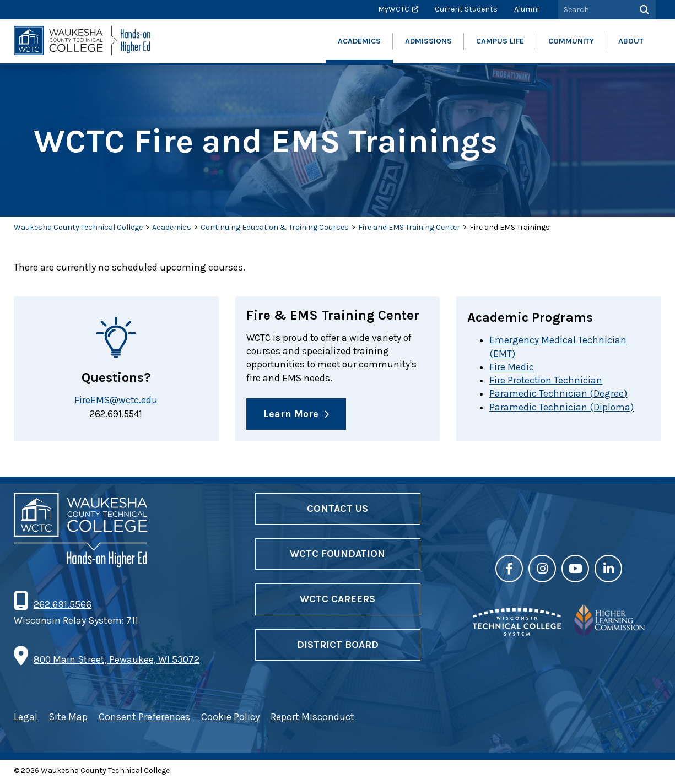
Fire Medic (512, 367)
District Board (338, 646)
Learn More (291, 416)
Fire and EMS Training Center (409, 227)
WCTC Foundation (337, 556)
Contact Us (337, 511)
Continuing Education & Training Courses (275, 227)
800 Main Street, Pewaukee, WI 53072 (117, 662)
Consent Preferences (144, 719)
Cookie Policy (230, 719)
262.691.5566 (62, 607)
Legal (26, 719)
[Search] (643, 10)
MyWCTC (394, 9)
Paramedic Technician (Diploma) (562, 409)
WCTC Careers (337, 601)
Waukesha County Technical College (78, 227)
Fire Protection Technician (547, 381)
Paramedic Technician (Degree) (558, 395)
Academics (172, 227)
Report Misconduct (312, 719)
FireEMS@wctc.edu (116, 401)
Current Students (466, 9)
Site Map (68, 719)
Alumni (526, 9)
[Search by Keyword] (595, 10)
